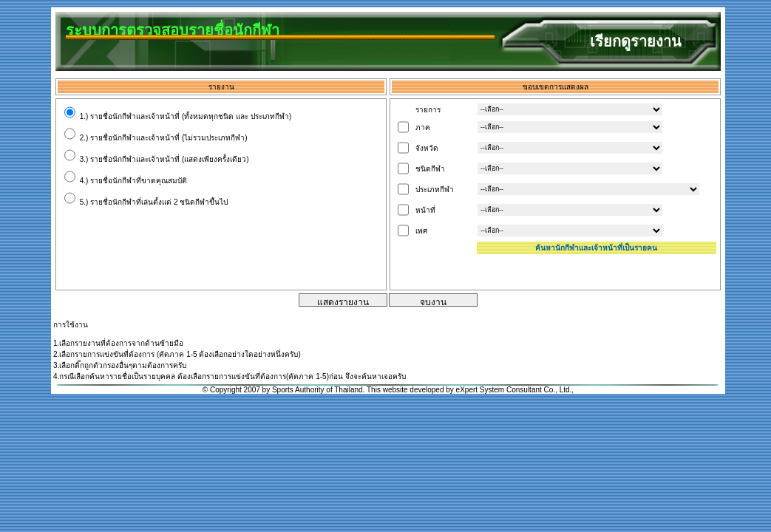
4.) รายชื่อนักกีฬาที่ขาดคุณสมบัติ (126, 181)
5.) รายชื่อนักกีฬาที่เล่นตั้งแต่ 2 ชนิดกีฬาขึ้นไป (146, 202)
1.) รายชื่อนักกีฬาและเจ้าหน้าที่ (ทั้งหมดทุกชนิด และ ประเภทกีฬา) (178, 116)
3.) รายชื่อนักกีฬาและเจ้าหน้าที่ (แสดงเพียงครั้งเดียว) (157, 159)
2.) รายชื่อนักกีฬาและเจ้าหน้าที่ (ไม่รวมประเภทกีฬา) (156, 138)
